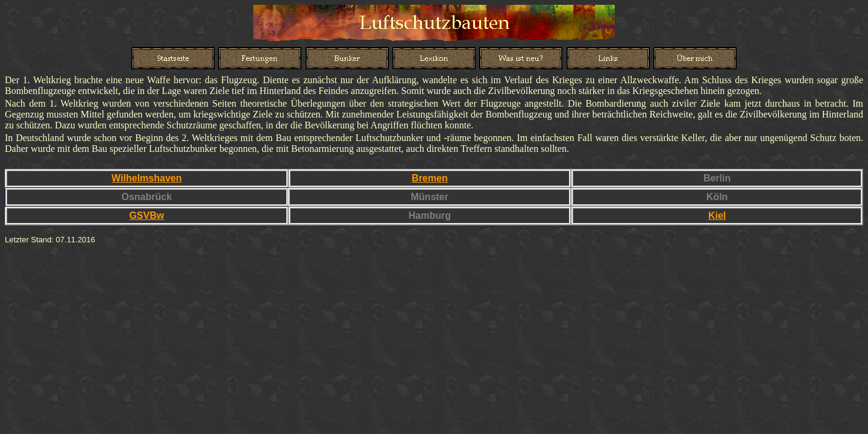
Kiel (717, 215)
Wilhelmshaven (146, 178)
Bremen (430, 178)
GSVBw (146, 215)
